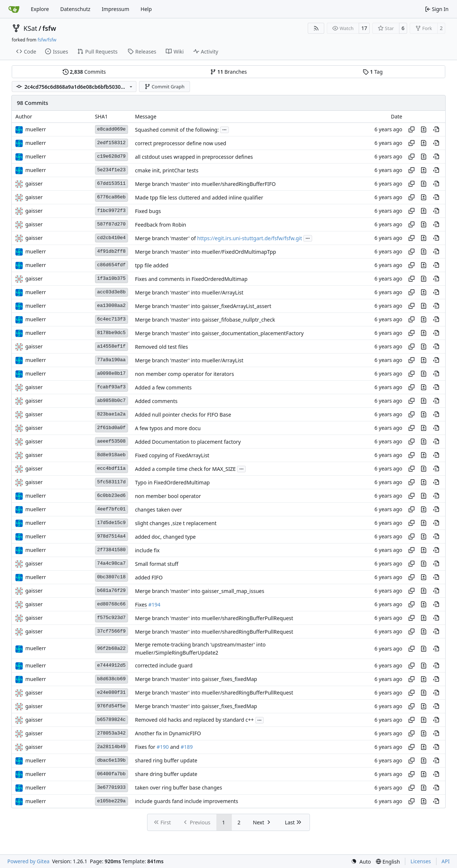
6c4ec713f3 (111, 319)
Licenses (421, 861)
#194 (154, 605)
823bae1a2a (111, 414)
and (175, 747)
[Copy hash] (412, 129)
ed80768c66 (111, 604)
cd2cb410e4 (111, 238)
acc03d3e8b (111, 292)
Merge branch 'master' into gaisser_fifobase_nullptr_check (205, 320)
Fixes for (146, 747)
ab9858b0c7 (111, 401)
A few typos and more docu (168, 428)
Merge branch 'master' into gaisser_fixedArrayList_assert (203, 306)
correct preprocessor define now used (181, 143)
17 (364, 28)
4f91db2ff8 (111, 251)
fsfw (49, 28)
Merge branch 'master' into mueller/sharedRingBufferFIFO (205, 184)
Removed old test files (161, 347)
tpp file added (152, 265)
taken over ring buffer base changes (179, 788)
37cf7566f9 (111, 631)
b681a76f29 (111, 591)
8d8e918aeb (111, 455)
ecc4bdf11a (111, 468)
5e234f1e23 (111, 170)
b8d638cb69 (111, 679)
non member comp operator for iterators (184, 374)
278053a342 (111, 733)
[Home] (14, 9)
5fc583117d (111, 482)
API (446, 861)
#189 (187, 747)
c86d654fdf (111, 265)
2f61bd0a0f (111, 428)
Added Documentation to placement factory (188, 442)
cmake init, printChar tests (167, 170)
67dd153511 (111, 184)
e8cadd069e (111, 129)
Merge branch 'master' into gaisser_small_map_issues (200, 591)
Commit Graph (164, 87)
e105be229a (111, 801)
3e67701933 (111, 788)
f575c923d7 (111, 618)
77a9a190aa (111, 360)
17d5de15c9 (111, 523)
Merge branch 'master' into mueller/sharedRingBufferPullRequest (214, 618)
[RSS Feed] (316, 28)
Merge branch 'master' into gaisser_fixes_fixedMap (196, 679)
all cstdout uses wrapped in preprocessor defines (194, 157)
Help (146, 9)
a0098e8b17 (111, 373)
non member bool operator (168, 496)
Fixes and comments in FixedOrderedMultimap (191, 279)
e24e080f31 (111, 693)
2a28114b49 (111, 747)
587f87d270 (111, 224)
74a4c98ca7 (111, 563)
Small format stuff (157, 564)
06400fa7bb (111, 774)
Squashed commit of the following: (177, 130)
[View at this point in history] (436, 129)
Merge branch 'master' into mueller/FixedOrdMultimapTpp (206, 252)
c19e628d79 (111, 156)
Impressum (115, 9)
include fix (147, 550)
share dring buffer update (166, 774)
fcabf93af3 (111, 387)
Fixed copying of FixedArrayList (172, 455)
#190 (163, 747)
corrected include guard (164, 666)
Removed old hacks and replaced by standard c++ (194, 720)
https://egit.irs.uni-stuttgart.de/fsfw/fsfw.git (249, 238)
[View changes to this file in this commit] (424, 129)
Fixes (141, 605)
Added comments (156, 401)
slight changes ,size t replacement (176, 523)
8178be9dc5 (111, 333)
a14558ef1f (111, 346)
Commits (84, 72)
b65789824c (111, 720)
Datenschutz (75, 9)
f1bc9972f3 (111, 211)
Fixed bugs (148, 211)
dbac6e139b (111, 760)
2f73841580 (111, 550)
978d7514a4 (111, 536)
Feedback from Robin (161, 225)
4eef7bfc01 (111, 509)
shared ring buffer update (166, 761)
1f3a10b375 (111, 279)
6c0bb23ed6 (111, 496)
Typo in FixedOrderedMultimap (172, 482)
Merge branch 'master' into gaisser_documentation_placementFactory (219, 333)
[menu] (361, 862)
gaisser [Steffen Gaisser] (34, 184)
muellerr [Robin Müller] (36, 129)
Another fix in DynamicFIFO (168, 734)
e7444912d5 (111, 665)
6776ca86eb (111, 197)
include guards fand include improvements (187, 801)
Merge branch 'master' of (166, 238)
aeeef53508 (111, 441)
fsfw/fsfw (47, 40)
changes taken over (158, 510)
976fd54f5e (111, 706)
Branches (228, 72)
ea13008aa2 (111, 306)
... (224, 129)
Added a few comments (163, 387)
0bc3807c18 (111, 577)
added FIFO (149, 577)
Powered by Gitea (28, 861)
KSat (30, 28)
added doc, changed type (165, 537)
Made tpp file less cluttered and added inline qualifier (199, 197)
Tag (373, 72)
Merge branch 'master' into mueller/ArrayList (189, 292)
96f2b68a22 (111, 649)
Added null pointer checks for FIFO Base (183, 415)
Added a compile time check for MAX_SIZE (185, 469)
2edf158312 (111, 143)
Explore (40, 9)
